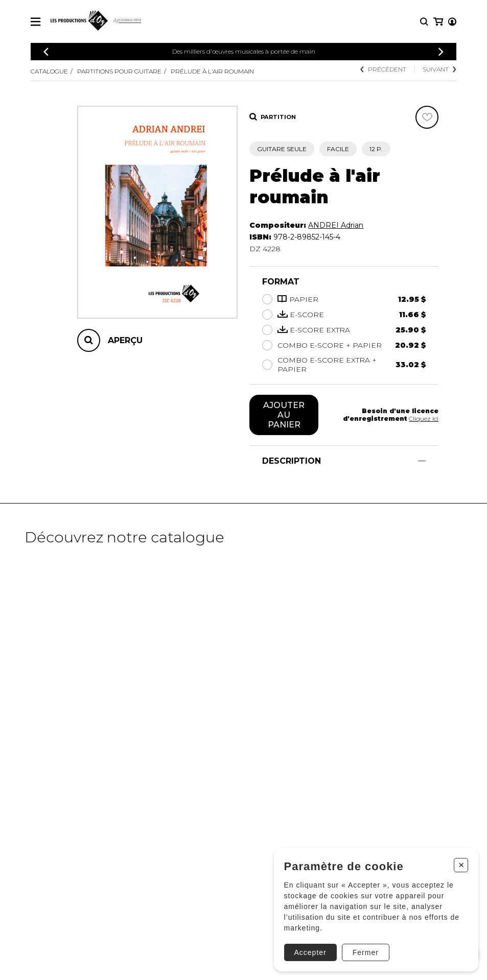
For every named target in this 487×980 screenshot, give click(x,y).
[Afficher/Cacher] (422, 461)
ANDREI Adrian (336, 225)
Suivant (439, 69)
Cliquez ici (424, 419)
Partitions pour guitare (119, 71)
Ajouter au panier (284, 415)
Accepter (309, 951)
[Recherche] (424, 22)
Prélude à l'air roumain (212, 71)
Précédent (383, 69)
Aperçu (125, 340)
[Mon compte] (437, 22)
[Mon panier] (451, 22)
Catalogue (49, 71)
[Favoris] (427, 117)
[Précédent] (46, 52)
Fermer (365, 951)
